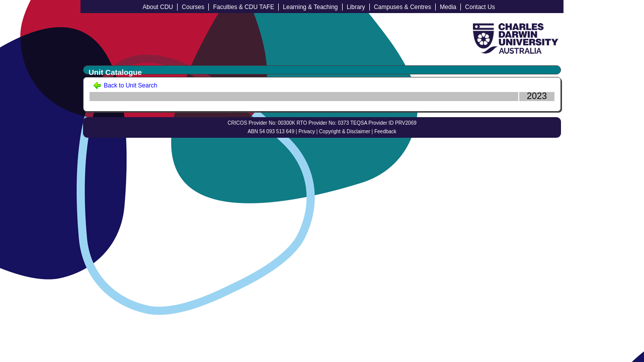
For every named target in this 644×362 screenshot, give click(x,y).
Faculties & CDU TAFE (244, 7)
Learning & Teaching (310, 7)
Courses (193, 7)
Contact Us (480, 7)
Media (448, 7)
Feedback (385, 131)
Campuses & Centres (403, 7)
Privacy (307, 131)
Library (356, 7)
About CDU (158, 7)
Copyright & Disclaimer (345, 131)
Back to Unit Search (125, 85)
